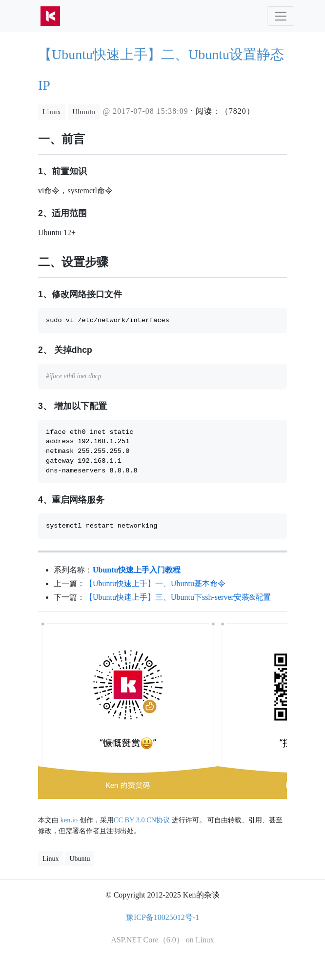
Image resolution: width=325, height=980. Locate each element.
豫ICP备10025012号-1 (162, 917)
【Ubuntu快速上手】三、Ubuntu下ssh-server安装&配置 (178, 597)
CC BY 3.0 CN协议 (142, 820)
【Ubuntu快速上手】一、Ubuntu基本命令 (155, 583)
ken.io (69, 820)
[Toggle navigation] (281, 16)
